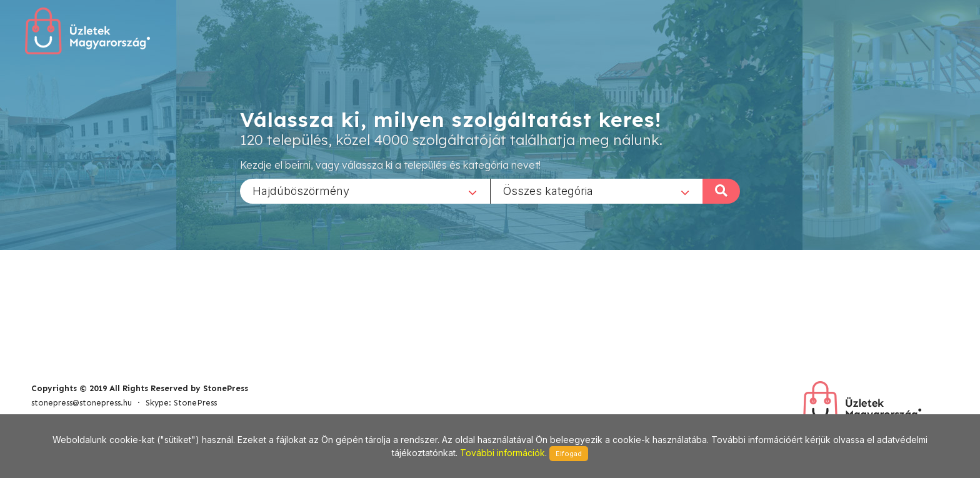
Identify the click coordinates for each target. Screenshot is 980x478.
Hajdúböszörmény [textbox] (301, 190)
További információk (502, 453)
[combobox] (365, 191)
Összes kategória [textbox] (548, 190)
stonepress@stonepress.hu (82, 403)
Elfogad (569, 454)
